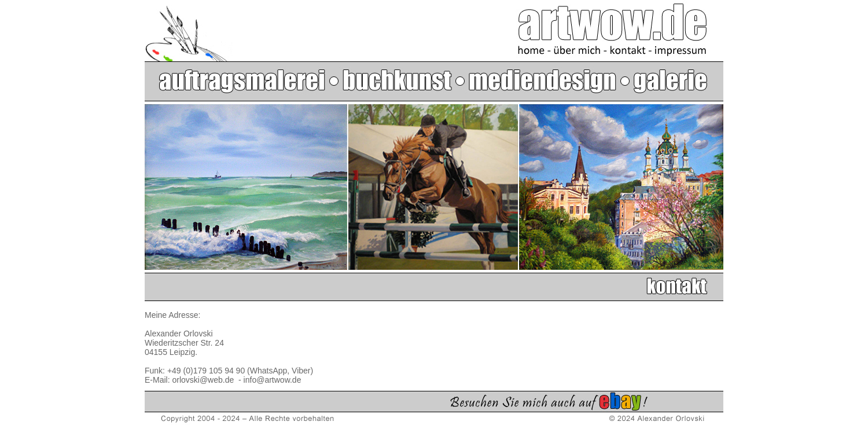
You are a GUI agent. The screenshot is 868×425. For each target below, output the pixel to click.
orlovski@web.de (204, 380)
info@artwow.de (273, 380)
